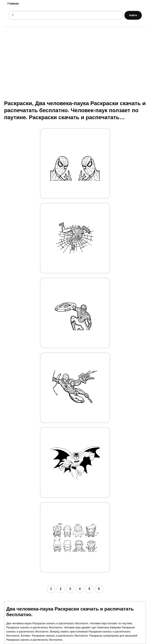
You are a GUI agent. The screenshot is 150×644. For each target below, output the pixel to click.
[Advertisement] (75, 60)
